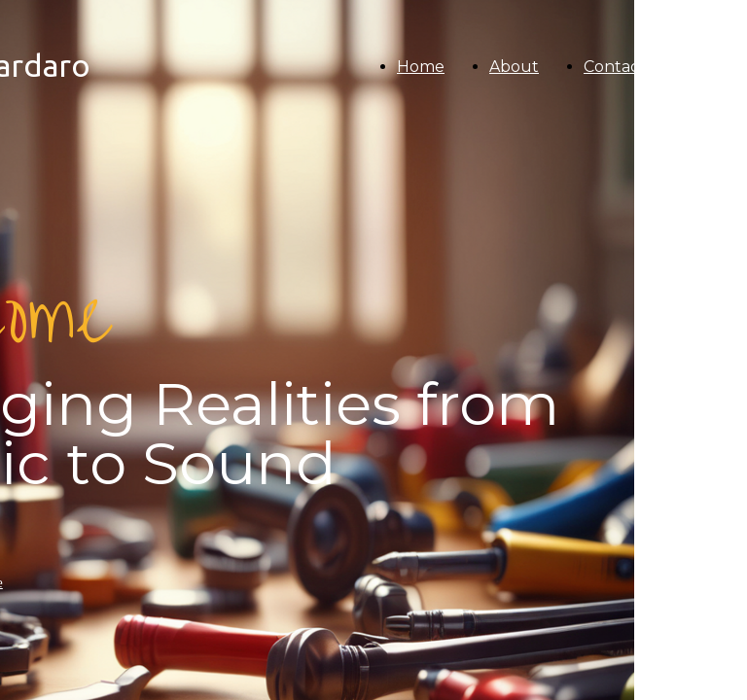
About (514, 67)
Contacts (618, 67)
